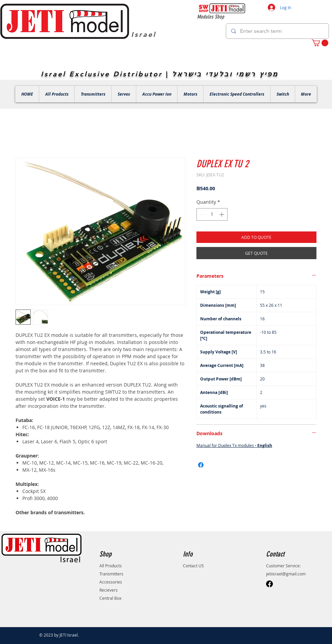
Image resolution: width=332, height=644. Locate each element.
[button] (320, 43)
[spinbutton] (212, 214)
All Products (111, 566)
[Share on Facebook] (201, 465)
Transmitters (111, 574)
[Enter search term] (277, 31)
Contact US (193, 566)
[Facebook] (269, 584)
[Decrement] (202, 214)
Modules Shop (211, 17)
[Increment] (222, 214)
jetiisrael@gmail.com (286, 574)
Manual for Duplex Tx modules (234, 445)
